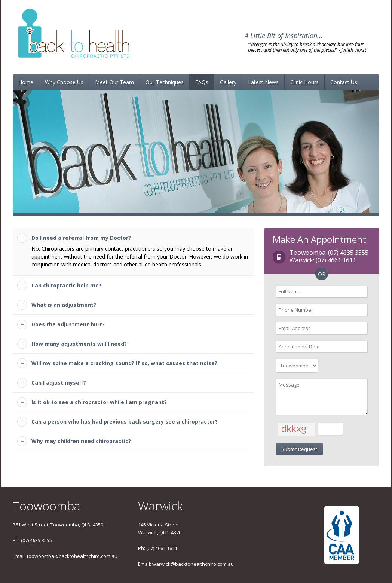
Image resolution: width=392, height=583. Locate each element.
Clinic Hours (304, 82)
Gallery (228, 82)
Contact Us (344, 82)
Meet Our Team (114, 82)
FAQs (202, 82)
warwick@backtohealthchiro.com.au (193, 564)
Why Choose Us (64, 82)
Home (26, 82)
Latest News (263, 82)
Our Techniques (165, 82)
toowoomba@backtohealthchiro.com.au (72, 556)
